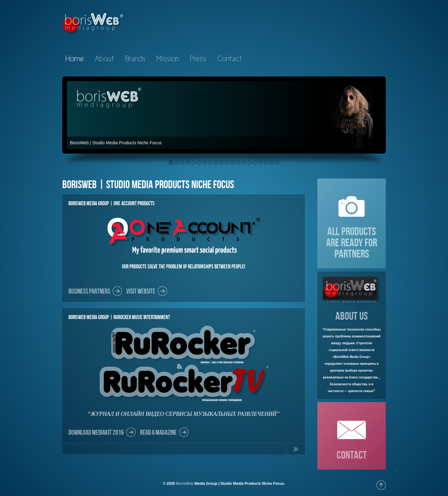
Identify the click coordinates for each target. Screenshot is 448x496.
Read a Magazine (158, 432)
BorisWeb (185, 484)
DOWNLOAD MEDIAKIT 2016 (96, 432)
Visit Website (141, 291)
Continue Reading (296, 450)
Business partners (89, 291)
